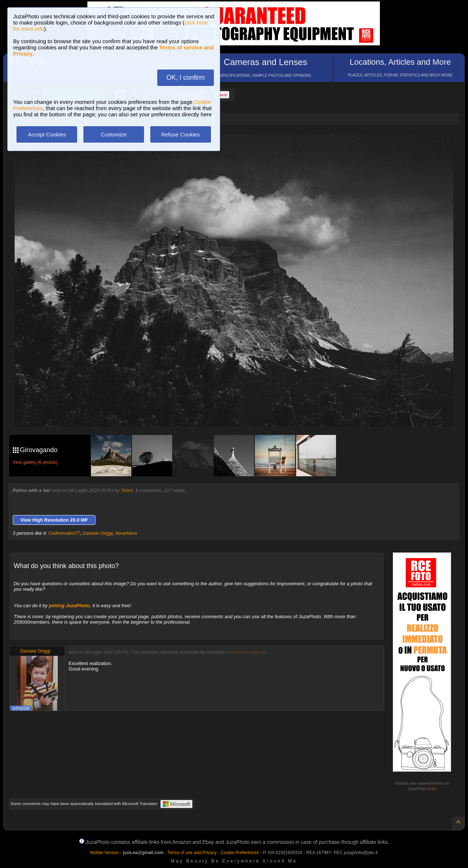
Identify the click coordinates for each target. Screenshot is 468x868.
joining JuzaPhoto (69, 606)
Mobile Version (105, 853)
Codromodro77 (64, 533)
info (432, 789)
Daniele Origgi (98, 533)
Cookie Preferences (240, 853)
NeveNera (126, 533)
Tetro (127, 490)
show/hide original (246, 652)
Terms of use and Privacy (192, 853)
